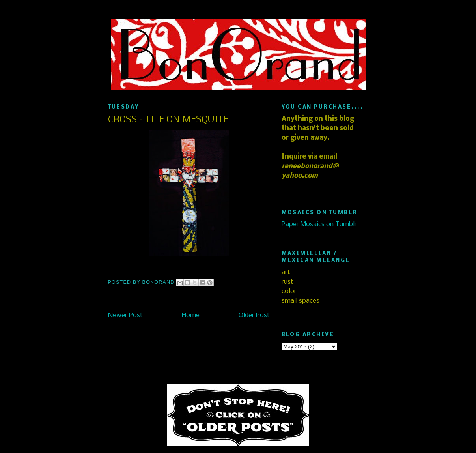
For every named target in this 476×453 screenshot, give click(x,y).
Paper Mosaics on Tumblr (319, 224)
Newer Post (125, 315)
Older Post (254, 315)
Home (191, 315)
